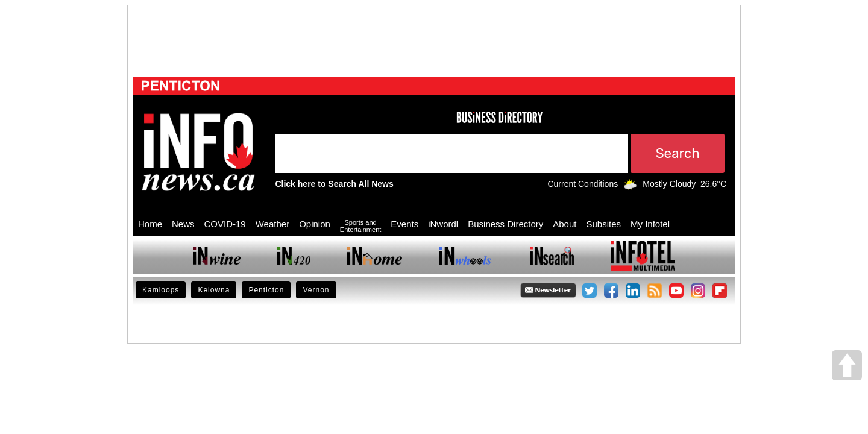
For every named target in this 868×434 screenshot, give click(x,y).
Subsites (603, 224)
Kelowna (214, 290)
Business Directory (505, 224)
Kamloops (161, 290)
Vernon (316, 290)
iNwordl (443, 224)
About (565, 224)
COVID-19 (225, 224)
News (183, 224)
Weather (272, 224)
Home (150, 224)
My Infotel (650, 224)
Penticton (266, 290)
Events (404, 224)
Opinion (315, 224)
